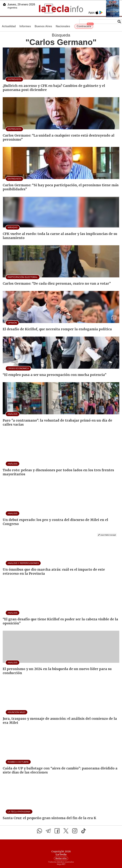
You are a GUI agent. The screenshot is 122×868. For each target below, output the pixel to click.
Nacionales (63, 26)
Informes (25, 26)
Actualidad (9, 26)
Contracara (85, 26)
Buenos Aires (43, 26)
